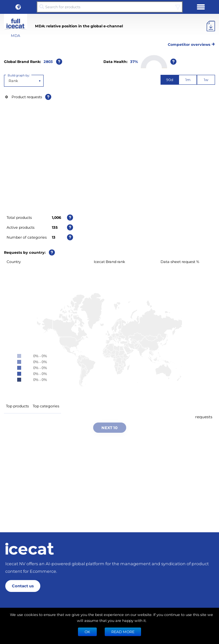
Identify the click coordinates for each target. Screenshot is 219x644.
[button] (18, 7)
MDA (16, 35)
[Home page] (30, 549)
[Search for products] (109, 7)
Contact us (23, 586)
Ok (87, 632)
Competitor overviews (191, 43)
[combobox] (9, 81)
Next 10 (109, 427)
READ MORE (123, 632)
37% (134, 61)
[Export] (211, 26)
